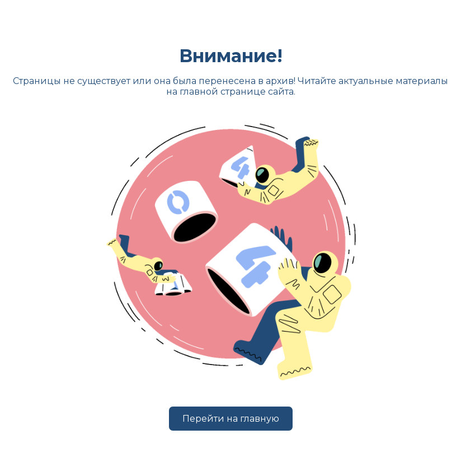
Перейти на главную (231, 419)
